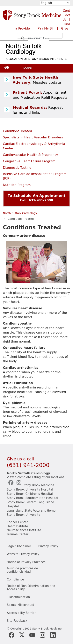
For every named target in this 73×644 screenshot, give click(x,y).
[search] (39, 38)
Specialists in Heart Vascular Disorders (33, 137)
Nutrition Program (17, 185)
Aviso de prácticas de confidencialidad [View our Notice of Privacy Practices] (22, 570)
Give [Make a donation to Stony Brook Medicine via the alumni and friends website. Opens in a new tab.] (65, 28)
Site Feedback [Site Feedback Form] (17, 621)
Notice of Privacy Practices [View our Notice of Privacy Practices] (26, 562)
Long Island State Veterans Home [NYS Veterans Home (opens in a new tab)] (31, 511)
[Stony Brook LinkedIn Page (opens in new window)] (53, 635)
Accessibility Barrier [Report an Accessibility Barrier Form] (21, 613)
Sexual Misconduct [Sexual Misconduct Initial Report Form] (20, 605)
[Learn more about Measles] (7, 80)
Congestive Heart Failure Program (29, 161)
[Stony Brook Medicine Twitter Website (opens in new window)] (32, 635)
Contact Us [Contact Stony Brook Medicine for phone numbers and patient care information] (66, 15)
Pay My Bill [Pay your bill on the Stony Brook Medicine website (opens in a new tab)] (46, 28)
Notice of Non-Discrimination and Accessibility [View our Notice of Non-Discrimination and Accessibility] (31, 588)
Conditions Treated (17, 131)
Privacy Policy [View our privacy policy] (48, 546)
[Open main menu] (25, 68)
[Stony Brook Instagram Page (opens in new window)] (42, 635)
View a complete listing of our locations (36, 477)
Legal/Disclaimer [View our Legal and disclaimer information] (19, 546)
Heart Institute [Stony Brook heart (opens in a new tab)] (17, 526)
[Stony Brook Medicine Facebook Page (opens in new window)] (11, 635)
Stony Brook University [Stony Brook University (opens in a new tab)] (23, 515)
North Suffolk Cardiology (24, 49)
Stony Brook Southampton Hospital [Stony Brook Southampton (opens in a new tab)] (32, 498)
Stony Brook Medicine (38, 485)
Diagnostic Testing (17, 168)
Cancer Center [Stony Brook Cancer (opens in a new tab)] (17, 522)
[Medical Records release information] (7, 110)
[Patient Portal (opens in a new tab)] (7, 95)
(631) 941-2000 (28, 465)
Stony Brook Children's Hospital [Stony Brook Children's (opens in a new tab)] (30, 494)
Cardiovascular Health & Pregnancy (30, 155)
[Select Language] (55, 3)
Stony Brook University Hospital (30, 490)
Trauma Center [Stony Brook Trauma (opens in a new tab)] (18, 534)
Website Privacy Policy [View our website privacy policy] (23, 554)
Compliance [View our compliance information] (15, 580)
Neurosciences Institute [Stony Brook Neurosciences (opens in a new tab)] (24, 530)
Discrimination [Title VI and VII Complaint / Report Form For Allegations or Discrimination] (19, 597)
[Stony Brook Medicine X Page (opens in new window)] (22, 635)
